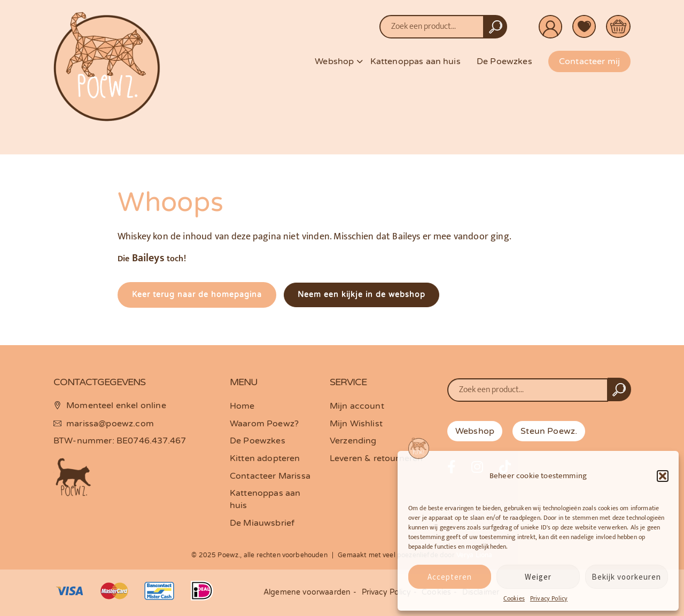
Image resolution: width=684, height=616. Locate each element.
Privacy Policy (549, 598)
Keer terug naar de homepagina (197, 295)
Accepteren (450, 577)
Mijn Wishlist (356, 424)
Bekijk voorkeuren (626, 577)
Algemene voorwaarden (307, 592)
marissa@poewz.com (110, 424)
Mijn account (357, 406)
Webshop (334, 61)
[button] (663, 476)
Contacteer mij (589, 61)
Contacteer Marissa (270, 476)
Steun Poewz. (549, 431)
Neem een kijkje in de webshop (362, 295)
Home (242, 406)
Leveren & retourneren (376, 458)
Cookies (514, 598)
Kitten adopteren (265, 458)
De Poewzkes (504, 61)
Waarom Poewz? (264, 424)
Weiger (538, 577)
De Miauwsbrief (262, 523)
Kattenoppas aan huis (415, 61)
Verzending (353, 441)
